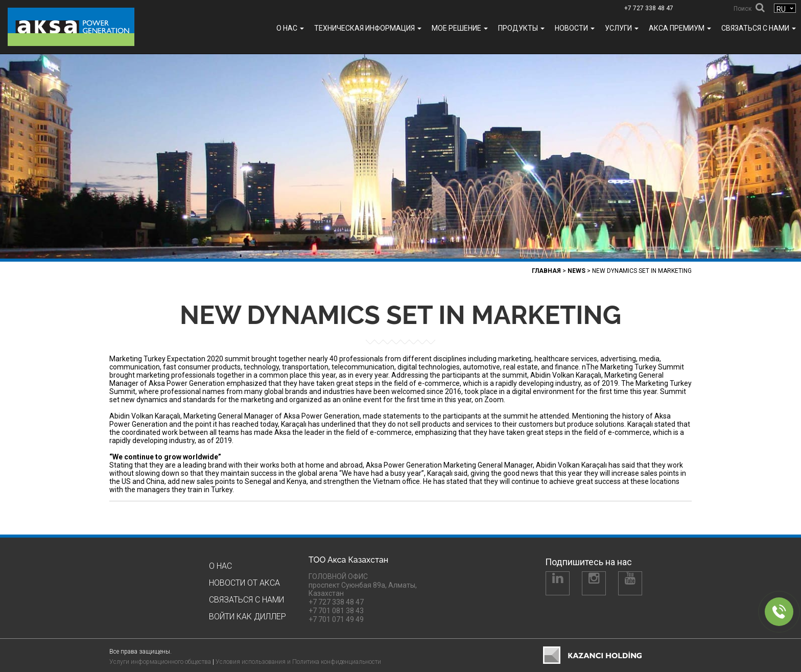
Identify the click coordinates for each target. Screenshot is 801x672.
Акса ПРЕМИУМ (680, 28)
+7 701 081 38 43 (336, 611)
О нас (290, 28)
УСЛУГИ (622, 28)
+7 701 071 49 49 (336, 619)
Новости (575, 28)
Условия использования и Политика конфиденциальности (298, 662)
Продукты (521, 28)
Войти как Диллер (248, 617)
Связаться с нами (759, 28)
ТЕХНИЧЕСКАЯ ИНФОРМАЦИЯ (368, 28)
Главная (546, 271)
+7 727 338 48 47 (649, 8)
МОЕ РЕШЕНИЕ (460, 28)
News (576, 271)
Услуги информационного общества (160, 662)
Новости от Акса (244, 583)
